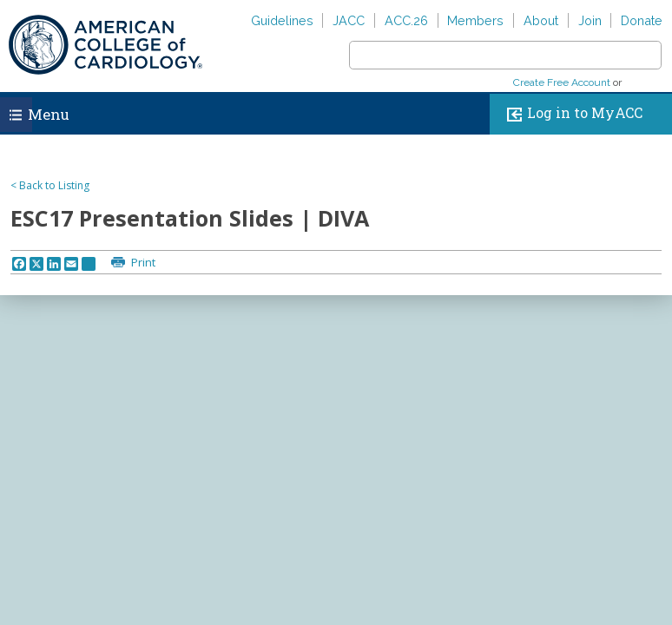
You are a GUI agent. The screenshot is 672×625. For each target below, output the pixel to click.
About (541, 20)
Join (590, 20)
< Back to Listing (50, 185)
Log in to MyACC (571, 114)
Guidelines (282, 20)
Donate (642, 20)
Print (142, 262)
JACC (349, 20)
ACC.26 (406, 20)
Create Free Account (562, 82)
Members (475, 20)
